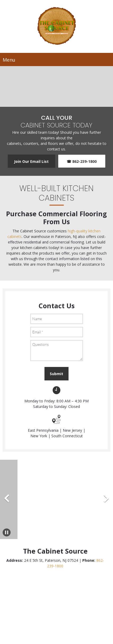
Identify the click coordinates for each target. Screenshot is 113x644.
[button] (12, 499)
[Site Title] (57, 26)
